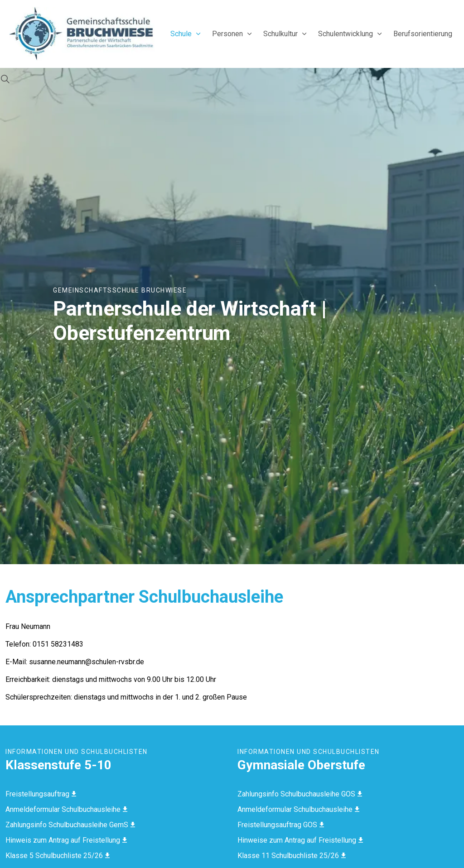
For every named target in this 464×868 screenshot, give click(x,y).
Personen (227, 34)
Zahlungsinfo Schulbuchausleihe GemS (70, 825)
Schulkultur (280, 34)
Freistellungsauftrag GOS (281, 825)
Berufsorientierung (423, 34)
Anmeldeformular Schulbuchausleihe (66, 809)
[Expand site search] (5, 79)
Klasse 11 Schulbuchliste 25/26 (292, 856)
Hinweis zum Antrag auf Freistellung (66, 840)
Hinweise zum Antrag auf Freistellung (300, 840)
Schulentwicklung (346, 34)
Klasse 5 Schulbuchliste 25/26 (58, 856)
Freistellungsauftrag (41, 794)
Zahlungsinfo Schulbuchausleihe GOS (300, 794)
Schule (181, 34)
